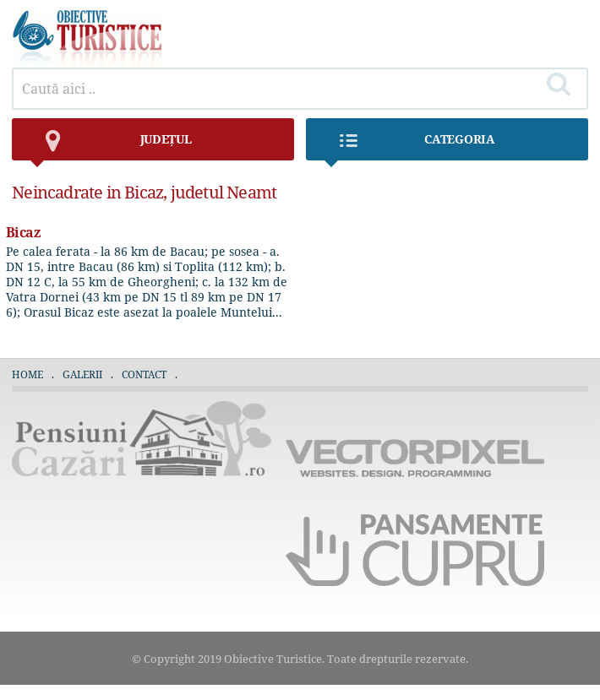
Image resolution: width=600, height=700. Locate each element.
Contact (144, 374)
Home (27, 374)
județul (110, 146)
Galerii (82, 374)
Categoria (409, 146)
